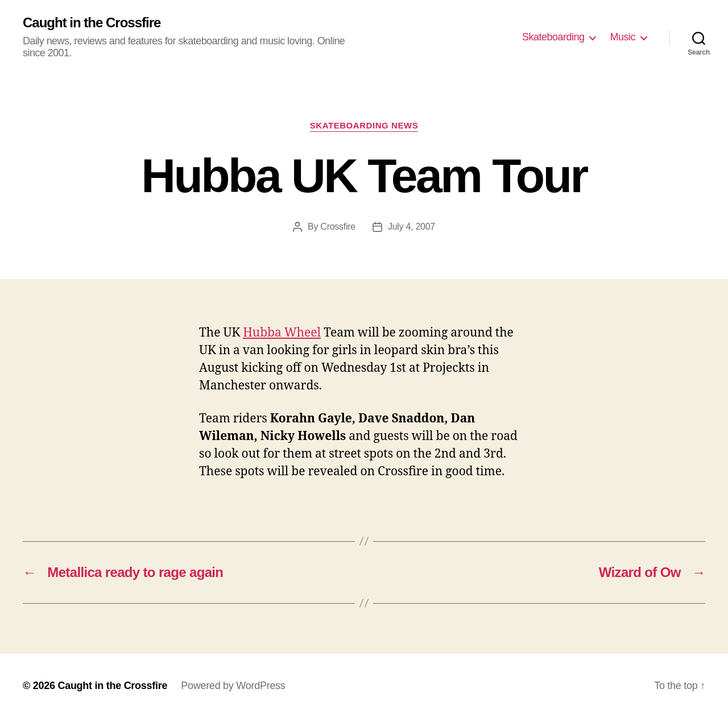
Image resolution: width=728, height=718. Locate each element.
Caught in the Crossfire (92, 23)
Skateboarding (553, 37)
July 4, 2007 (411, 227)
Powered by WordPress (233, 686)
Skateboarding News (364, 125)
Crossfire (338, 227)
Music (622, 37)
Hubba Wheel (282, 333)
